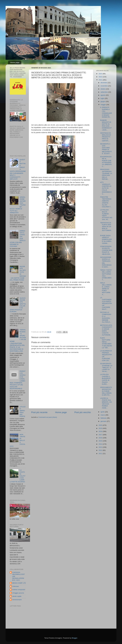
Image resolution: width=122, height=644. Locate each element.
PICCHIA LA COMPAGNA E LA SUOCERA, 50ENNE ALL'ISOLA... (106, 317)
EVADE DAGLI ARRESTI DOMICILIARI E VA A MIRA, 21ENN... (106, 239)
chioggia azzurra (18, 593)
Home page (15, 62)
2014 (101, 444)
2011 (101, 454)
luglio (103, 98)
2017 (101, 435)
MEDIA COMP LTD (19, 583)
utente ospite (17, 596)
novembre (104, 86)
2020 (101, 425)
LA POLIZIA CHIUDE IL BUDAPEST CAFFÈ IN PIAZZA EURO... (105, 379)
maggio (103, 105)
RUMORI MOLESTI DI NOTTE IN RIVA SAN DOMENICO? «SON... (106, 125)
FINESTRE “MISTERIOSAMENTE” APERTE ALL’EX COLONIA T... (106, 202)
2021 (101, 80)
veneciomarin (17, 600)
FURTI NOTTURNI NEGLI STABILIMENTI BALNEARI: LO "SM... (106, 343)
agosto (103, 95)
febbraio (104, 418)
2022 (101, 77)
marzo (103, 415)
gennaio (104, 421)
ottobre (103, 89)
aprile (103, 412)
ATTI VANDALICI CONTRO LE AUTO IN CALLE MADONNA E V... (106, 188)
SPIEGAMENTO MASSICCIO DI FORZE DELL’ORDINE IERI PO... (106, 391)
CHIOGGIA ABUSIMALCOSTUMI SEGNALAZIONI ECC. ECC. (18, 576)
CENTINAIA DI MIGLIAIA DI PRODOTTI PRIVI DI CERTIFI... (106, 137)
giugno (103, 101)
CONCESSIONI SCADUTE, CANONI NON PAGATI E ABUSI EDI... (106, 250)
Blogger (74, 638)
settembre (104, 92)
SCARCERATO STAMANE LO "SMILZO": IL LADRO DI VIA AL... (106, 367)
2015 (101, 441)
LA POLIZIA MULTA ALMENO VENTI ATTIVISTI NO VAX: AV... (106, 215)
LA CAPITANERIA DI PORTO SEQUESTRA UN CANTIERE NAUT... (106, 303)
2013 (101, 447)
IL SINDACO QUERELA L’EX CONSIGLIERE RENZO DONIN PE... (106, 112)
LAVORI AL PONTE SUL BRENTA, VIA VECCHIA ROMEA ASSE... (106, 403)
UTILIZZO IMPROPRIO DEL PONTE (23, 412)
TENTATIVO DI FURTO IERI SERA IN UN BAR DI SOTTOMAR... (106, 228)
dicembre (104, 83)
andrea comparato (19, 590)
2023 (101, 74)
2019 (101, 428)
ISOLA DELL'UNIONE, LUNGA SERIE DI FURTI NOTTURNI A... (106, 289)
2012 (101, 450)
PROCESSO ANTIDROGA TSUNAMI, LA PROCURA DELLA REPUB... (106, 174)
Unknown (15, 586)
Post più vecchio (83, 412)
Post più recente (39, 412)
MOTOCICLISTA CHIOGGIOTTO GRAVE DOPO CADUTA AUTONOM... (106, 330)
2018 (101, 431)
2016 (101, 438)
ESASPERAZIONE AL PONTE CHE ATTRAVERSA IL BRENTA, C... (106, 162)
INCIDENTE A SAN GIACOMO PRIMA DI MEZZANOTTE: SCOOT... (106, 149)
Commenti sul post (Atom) (48, 417)
